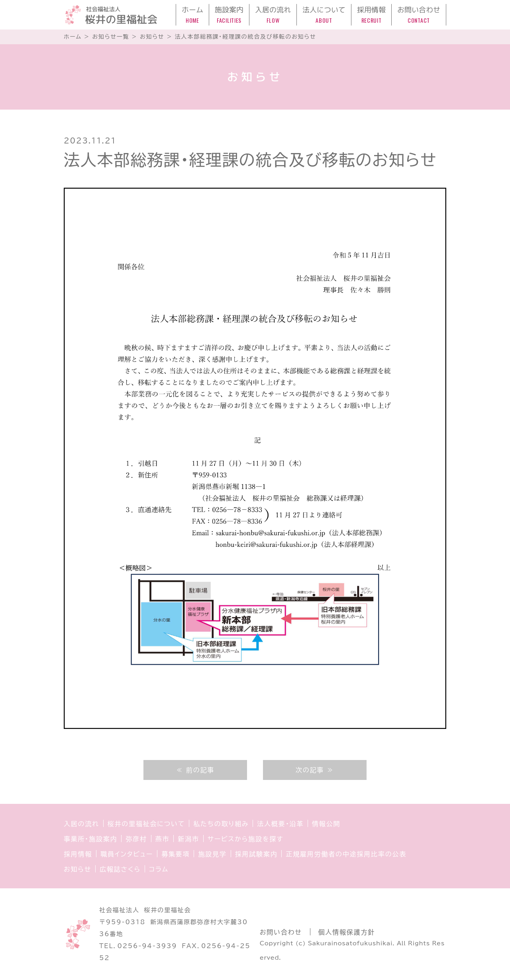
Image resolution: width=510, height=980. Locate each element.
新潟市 (188, 839)
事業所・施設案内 (90, 839)
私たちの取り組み (221, 824)
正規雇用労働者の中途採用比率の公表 (346, 854)
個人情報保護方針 (347, 932)
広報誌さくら (120, 869)
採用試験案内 (256, 854)
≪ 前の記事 (195, 770)
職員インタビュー (127, 854)
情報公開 (326, 824)
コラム (159, 869)
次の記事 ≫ (315, 770)
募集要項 (176, 854)
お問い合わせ (281, 932)
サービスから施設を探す (245, 839)
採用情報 (78, 854)
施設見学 (212, 854)
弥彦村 (136, 839)
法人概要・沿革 (280, 824)
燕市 (163, 839)
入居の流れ (81, 824)
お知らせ (77, 869)
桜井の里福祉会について (146, 824)
